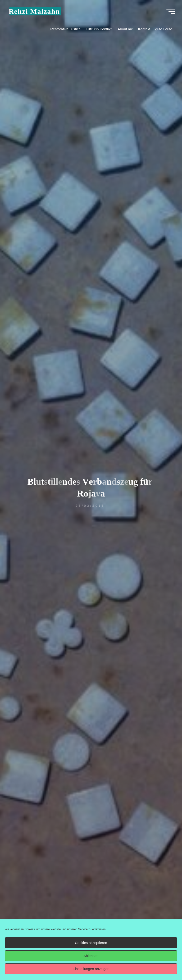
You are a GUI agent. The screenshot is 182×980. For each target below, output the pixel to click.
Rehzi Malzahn (34, 11)
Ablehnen (91, 956)
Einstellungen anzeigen (91, 969)
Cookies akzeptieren (91, 943)
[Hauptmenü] (171, 11)
